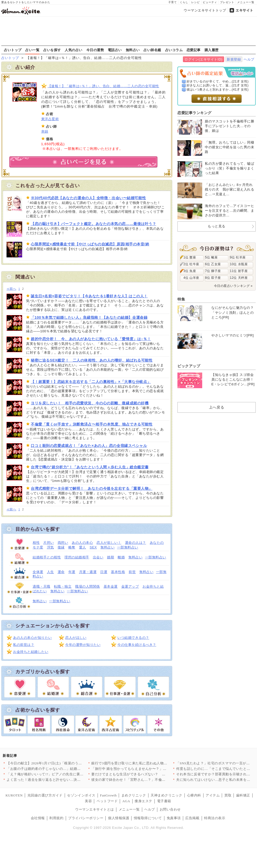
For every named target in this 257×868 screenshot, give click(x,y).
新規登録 (234, 59)
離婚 (121, 557)
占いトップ (13, 50)
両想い (63, 543)
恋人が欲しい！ (109, 543)
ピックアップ (189, 366)
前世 (132, 572)
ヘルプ (249, 59)
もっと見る (217, 226)
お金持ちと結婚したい (31, 652)
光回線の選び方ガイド (45, 795)
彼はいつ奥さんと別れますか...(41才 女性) (218, 90)
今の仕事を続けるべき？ (137, 645)
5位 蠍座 (211, 257)
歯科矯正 (243, 795)
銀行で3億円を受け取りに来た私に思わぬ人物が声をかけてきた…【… (147, 763)
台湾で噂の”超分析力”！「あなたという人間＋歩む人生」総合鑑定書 (90, 467)
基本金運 (111, 586)
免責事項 (174, 818)
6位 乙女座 (213, 264)
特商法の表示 (215, 818)
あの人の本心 (82, 543)
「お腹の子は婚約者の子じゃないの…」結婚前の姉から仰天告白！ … (62, 769)
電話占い (115, 50)
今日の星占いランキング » (233, 286)
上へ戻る (217, 407)
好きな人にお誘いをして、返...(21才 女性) (218, 85)
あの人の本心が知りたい (32, 638)
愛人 (83, 547)
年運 (72, 572)
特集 (181, 299)
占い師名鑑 (152, 50)
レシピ (196, 2)
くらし (184, 2)
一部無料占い (128, 547)
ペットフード (107, 801)
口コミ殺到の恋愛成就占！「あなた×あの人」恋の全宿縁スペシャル (89, 446)
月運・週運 (88, 572)
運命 (61, 572)
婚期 (110, 557)
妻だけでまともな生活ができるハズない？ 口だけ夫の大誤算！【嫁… (148, 774)
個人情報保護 (119, 818)
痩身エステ (144, 801)
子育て (173, 2)
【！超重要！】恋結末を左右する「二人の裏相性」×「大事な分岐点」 (91, 382)
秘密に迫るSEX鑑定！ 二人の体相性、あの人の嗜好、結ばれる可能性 (92, 360)
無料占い (133, 50)
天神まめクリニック (166, 795)
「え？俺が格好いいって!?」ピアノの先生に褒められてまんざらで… (61, 774)
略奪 (72, 547)
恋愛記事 (194, 50)
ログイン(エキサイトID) (203, 59)
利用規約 (56, 818)
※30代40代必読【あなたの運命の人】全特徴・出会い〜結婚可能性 (88, 198)
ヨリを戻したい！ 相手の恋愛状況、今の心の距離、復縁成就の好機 (90, 403)
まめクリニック (134, 795)
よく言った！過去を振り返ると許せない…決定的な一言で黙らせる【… (63, 780)
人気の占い (74, 50)
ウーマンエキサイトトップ (205, 10)
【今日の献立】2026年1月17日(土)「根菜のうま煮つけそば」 (55, 763)
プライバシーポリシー (86, 818)
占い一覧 (32, 50)
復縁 (61, 547)
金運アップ (130, 586)
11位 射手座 (239, 271)
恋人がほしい (76, 638)
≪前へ (11, 289)
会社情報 (38, 818)
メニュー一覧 (246, 2)
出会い (98, 557)
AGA (126, 801)
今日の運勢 (95, 50)
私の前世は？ (24, 645)
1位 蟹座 (190, 257)
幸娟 (45, 131)
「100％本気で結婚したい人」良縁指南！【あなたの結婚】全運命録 (89, 317)
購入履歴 (212, 50)
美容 (88, 801)
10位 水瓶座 (239, 264)
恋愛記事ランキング (195, 113)
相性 (36, 543)
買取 (228, 795)
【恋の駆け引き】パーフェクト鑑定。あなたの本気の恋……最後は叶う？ (93, 224)
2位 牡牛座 (191, 264)
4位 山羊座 (191, 278)
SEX (93, 547)
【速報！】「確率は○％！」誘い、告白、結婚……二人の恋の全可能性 (104, 86)
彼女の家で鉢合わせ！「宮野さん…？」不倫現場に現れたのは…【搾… (148, 780)
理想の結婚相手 (77, 557)
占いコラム (174, 50)
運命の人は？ (136, 543)
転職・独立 (63, 586)
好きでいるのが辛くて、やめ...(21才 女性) (218, 81)
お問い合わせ (170, 809)
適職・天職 (41, 586)
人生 (50, 572)
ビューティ (210, 2)
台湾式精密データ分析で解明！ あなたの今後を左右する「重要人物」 (92, 488)
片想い (49, 543)
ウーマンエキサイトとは (95, 809)
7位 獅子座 (213, 271)
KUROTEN (14, 795)
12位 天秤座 (239, 278)
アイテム (213, 795)
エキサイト (244, 10)
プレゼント (227, 2)
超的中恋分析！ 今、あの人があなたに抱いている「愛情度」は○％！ (91, 339)
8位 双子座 (213, 278)
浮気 (50, 547)
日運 (104, 572)
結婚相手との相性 (47, 557)
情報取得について (148, 818)
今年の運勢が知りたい (83, 645)
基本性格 (118, 572)
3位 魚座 (190, 271)
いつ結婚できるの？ (133, 638)
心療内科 (194, 795)
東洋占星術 (50, 119)
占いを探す (52, 50)
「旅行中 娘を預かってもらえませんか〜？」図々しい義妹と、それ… (147, 769)
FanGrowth (108, 795)
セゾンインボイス (81, 795)
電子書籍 (164, 801)
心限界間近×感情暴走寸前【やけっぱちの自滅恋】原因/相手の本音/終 (90, 244)
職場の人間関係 (88, 586)
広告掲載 (192, 818)
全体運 (38, 572)
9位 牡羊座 (238, 257)
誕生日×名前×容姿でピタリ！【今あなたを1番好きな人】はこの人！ (89, 296)
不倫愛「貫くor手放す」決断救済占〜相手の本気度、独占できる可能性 (92, 424)
